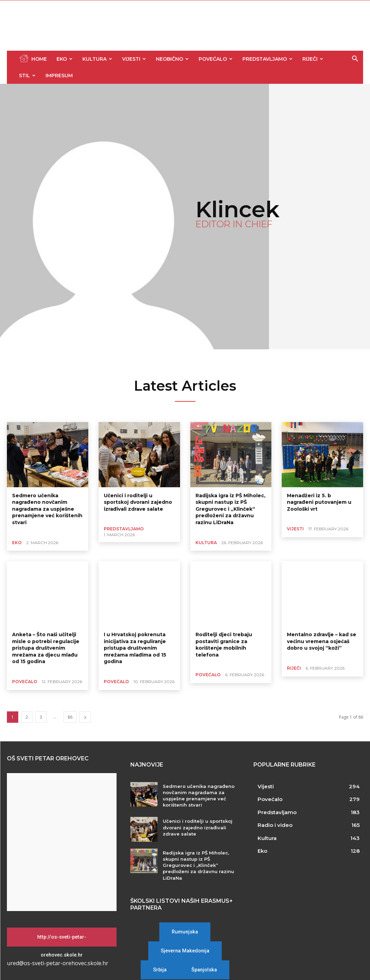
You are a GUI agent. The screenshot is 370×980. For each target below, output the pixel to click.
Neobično (172, 59)
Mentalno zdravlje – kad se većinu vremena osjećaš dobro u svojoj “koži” (322, 641)
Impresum (59, 76)
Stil (27, 76)
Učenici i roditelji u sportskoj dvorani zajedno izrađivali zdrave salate (138, 502)
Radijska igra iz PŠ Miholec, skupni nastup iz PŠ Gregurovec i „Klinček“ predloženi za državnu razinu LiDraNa (231, 509)
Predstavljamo (267, 59)
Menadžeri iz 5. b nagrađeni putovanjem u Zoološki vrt (319, 502)
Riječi (313, 59)
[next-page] (85, 717)
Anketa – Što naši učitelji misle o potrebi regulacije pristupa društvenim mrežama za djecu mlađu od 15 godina (46, 648)
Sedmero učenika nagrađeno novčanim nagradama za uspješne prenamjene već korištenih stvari (47, 509)
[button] (355, 59)
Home (33, 58)
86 (70, 717)
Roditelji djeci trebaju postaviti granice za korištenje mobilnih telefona (224, 645)
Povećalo (216, 59)
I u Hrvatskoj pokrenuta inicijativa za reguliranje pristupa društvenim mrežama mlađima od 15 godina (135, 648)
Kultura (97, 59)
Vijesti (134, 59)
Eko (64, 59)
